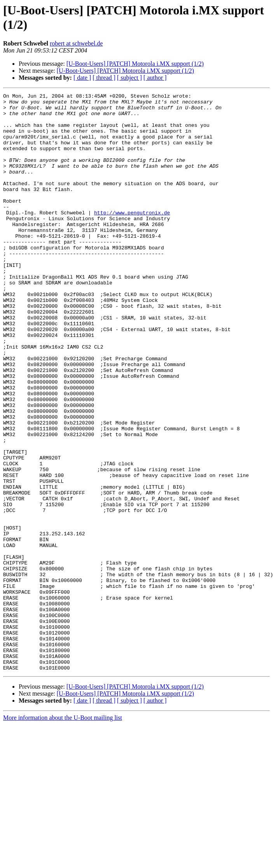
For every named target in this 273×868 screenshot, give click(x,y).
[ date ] (82, 78)
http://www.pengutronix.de (132, 237)
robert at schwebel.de (76, 43)
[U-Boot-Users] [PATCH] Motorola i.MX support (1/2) (135, 64)
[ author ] (155, 78)
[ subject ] (129, 78)
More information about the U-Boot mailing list (63, 833)
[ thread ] (104, 78)
